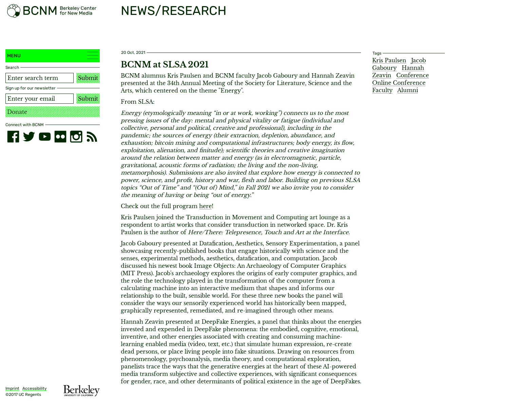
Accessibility (35, 388)
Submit (88, 78)
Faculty (382, 90)
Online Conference (399, 83)
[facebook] (13, 137)
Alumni (408, 90)
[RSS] (92, 137)
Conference (413, 75)
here (205, 206)
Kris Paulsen (389, 60)
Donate (17, 112)
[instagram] (76, 137)
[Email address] (40, 99)
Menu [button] (53, 55)
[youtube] (45, 137)
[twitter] (29, 137)
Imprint (12, 388)
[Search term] (40, 78)
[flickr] (60, 137)
